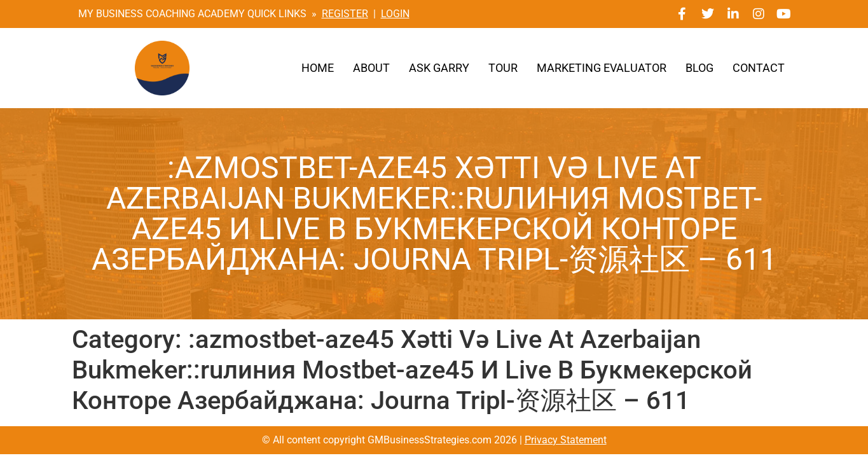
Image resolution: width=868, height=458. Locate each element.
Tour (503, 68)
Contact (759, 68)
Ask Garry (439, 68)
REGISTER (345, 14)
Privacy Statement (566, 440)
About (371, 68)
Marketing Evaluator (602, 68)
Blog (699, 68)
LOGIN (395, 14)
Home (318, 68)
